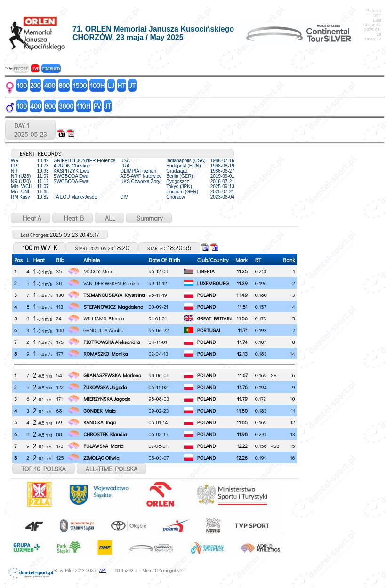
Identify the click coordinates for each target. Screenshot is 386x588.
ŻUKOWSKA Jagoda (105, 387)
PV (97, 106)
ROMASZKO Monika (105, 354)
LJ (111, 85)
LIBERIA (206, 271)
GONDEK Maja (99, 410)
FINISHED (51, 68)
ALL (109, 218)
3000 (66, 106)
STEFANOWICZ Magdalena (113, 306)
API (103, 570)
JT (132, 85)
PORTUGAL (209, 330)
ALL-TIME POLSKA (112, 469)
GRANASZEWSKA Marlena (112, 375)
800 (64, 85)
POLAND (207, 295)
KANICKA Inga (100, 422)
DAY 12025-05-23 (30, 130)
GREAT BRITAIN (214, 318)
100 (22, 85)
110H (84, 106)
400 (50, 85)
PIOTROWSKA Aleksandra (112, 342)
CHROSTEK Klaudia (105, 434)
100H (97, 85)
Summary (149, 218)
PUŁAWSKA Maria (103, 446)
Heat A (31, 218)
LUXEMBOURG (213, 283)
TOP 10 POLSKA (44, 469)
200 (36, 85)
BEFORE (21, 68)
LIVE (35, 68)
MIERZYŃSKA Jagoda (107, 399)
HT (122, 85)
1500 (80, 85)
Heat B (72, 218)
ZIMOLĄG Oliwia (101, 457)
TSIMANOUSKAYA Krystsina (114, 295)
